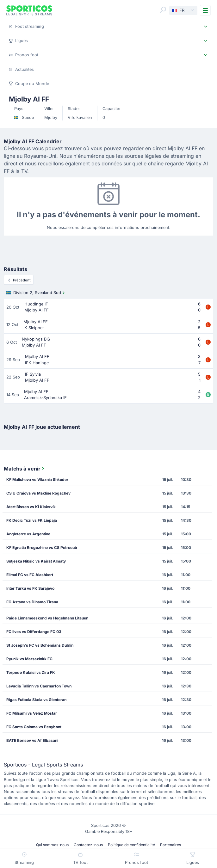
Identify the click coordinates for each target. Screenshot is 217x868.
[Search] (163, 10)
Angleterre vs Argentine (28, 534)
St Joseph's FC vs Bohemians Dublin (40, 645)
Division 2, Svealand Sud (36, 293)
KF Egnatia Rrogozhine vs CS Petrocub (42, 548)
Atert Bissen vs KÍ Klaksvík (31, 507)
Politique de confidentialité (131, 845)
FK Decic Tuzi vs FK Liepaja (32, 520)
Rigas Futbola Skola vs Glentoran (36, 700)
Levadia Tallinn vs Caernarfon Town (39, 686)
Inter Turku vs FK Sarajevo (30, 588)
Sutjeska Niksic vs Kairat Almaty (36, 561)
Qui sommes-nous (52, 845)
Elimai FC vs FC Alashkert (30, 575)
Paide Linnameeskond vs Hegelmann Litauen (47, 618)
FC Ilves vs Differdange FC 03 (34, 632)
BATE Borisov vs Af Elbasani (32, 740)
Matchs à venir (25, 469)
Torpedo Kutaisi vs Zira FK (31, 672)
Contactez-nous (88, 845)
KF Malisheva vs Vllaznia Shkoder (37, 480)
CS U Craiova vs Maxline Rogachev (38, 493)
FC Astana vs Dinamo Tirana (32, 602)
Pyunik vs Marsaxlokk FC (29, 659)
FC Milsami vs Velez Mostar (32, 713)
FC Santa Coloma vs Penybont (34, 727)
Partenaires (170, 845)
